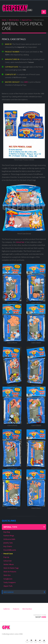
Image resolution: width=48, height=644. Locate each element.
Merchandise (14, 20)
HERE (26, 82)
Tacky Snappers (10, 582)
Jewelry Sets (8, 543)
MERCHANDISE (8, 592)
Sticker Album (9, 564)
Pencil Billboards (10, 550)
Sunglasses (8, 579)
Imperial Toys (27, 20)
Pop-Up (6, 557)
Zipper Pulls (8, 586)
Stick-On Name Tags (11, 568)
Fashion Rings (9, 536)
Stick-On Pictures (10, 572)
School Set (20, 242)
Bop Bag (7, 532)
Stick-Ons (7, 575)
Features (16, 609)
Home (4, 20)
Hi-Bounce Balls (9, 539)
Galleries (7, 609)
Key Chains (8, 546)
